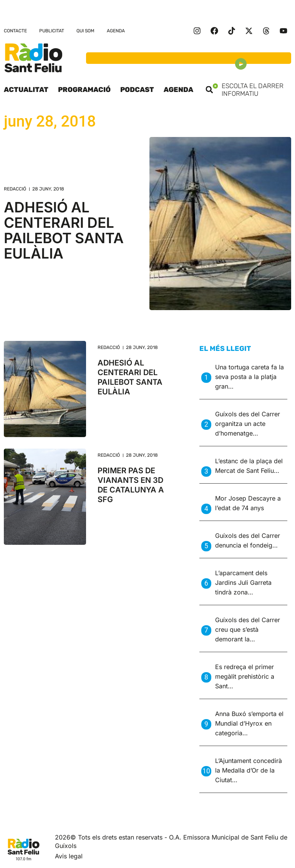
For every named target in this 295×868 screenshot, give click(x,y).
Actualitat (26, 90)
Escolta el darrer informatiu (252, 90)
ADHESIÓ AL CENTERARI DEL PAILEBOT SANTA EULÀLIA (64, 230)
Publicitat (52, 31)
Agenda (116, 31)
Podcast (137, 90)
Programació (84, 90)
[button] (209, 90)
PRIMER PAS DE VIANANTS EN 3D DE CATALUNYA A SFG (131, 485)
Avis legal (69, 856)
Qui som (85, 31)
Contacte (15, 31)
